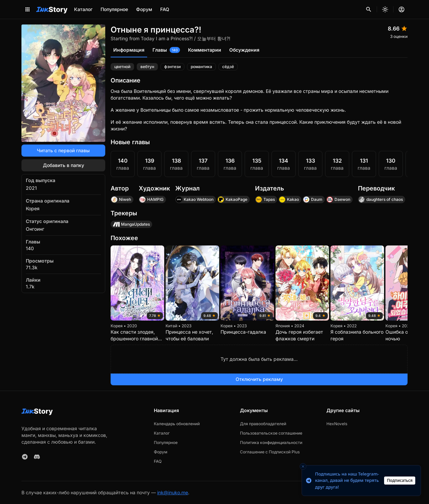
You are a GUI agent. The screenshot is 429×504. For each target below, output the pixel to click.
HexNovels (337, 424)
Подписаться (400, 480)
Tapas (265, 200)
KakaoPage (232, 200)
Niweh (121, 200)
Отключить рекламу (259, 379)
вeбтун (147, 67)
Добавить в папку (64, 165)
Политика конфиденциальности (271, 442)
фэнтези (172, 67)
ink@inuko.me (173, 492)
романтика (201, 67)
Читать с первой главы (63, 150)
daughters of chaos (381, 200)
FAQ (165, 9)
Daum (313, 200)
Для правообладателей (263, 424)
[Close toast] (303, 466)
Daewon (338, 200)
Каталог (83, 9)
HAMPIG (151, 200)
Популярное (114, 9)
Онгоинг (35, 229)
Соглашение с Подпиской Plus (270, 452)
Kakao (289, 200)
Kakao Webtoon (195, 200)
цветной (122, 67)
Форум (144, 9)
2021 (31, 188)
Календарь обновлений (177, 424)
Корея (33, 208)
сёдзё (228, 67)
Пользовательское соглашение (271, 433)
